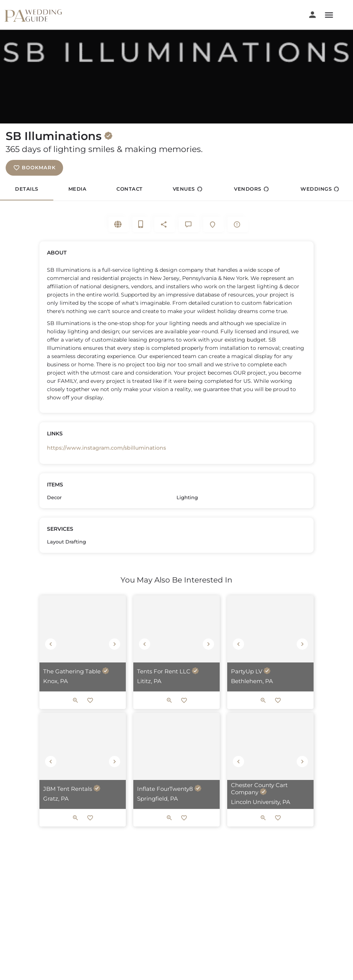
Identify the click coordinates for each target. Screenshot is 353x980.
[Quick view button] (75, 712)
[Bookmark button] (90, 712)
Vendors (251, 189)
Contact (130, 189)
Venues (188, 189)
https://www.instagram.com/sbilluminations (106, 453)
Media (78, 189)
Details (27, 189)
